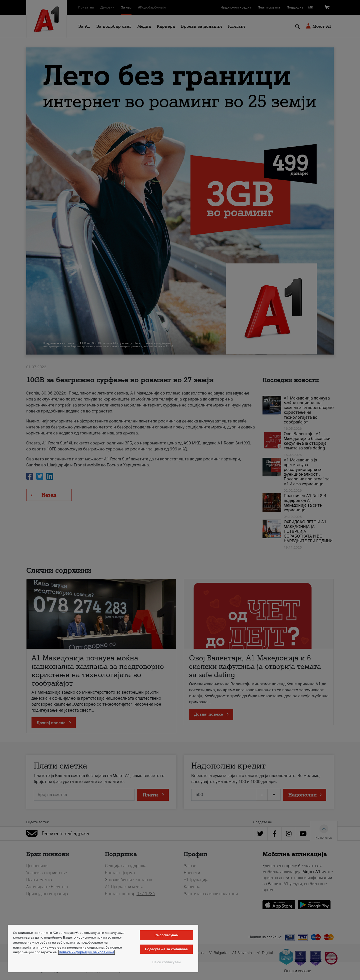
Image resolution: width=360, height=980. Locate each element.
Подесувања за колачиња (166, 949)
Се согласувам (166, 935)
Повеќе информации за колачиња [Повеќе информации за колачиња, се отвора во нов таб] (86, 952)
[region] (103, 949)
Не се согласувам (166, 962)
